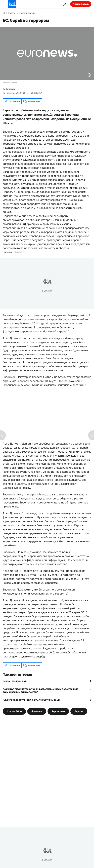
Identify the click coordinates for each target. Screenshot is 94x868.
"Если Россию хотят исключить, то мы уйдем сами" (32, 700)
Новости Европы (27, 13)
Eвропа (12, 13)
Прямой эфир (81, 4)
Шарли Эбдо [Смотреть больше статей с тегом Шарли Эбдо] (14, 711)
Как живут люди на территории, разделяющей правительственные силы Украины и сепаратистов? (40, 690)
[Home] (4, 13)
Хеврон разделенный (15, 681)
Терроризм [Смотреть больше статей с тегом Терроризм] (58, 711)
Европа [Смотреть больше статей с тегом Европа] (79, 711)
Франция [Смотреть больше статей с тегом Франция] (37, 711)
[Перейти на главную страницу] (12, 4)
